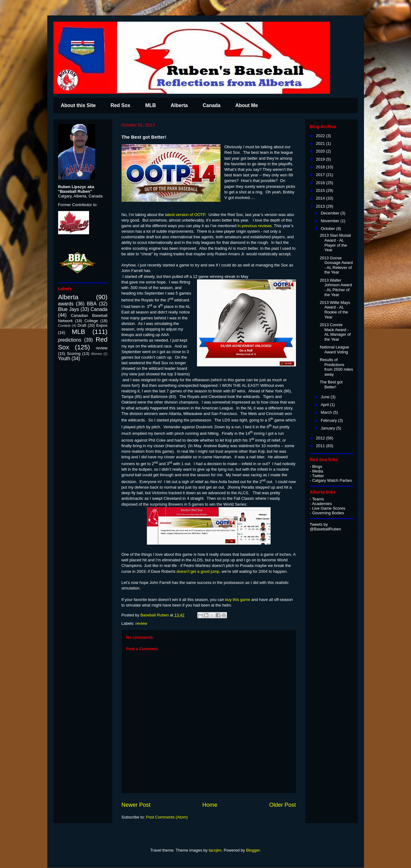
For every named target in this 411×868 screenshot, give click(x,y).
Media (317, 471)
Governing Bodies (328, 513)
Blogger (253, 850)
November (331, 221)
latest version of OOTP (185, 215)
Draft (82, 325)
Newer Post (136, 805)
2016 (321, 183)
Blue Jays (69, 309)
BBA (92, 304)
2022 (321, 136)
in (238, 226)
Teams (318, 499)
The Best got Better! (331, 384)
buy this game (238, 600)
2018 (321, 167)
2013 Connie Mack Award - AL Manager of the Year (335, 332)
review (141, 623)
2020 (321, 151)
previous (249, 226)
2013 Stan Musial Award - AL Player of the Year (335, 243)
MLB (150, 105)
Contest (64, 325)
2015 (321, 190)
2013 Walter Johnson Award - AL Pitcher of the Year (336, 287)
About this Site (78, 105)
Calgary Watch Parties (332, 480)
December (331, 213)
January (328, 428)
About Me (247, 105)
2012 (321, 438)
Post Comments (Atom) (167, 817)
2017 (321, 175)
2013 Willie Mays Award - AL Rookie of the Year (335, 310)
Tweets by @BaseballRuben (325, 527)
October (328, 229)
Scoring (74, 354)
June (326, 397)
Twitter (318, 476)
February (329, 420)
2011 (321, 446)
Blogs (317, 466)
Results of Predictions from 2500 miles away (336, 367)
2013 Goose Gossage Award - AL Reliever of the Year (336, 265)
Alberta (179, 105)
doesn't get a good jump (198, 571)
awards (66, 304)
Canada (212, 105)
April (325, 405)
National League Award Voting (334, 350)
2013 (321, 206)
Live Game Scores (329, 508)
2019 (321, 159)
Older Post (283, 805)
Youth (64, 358)
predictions (70, 340)
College (91, 321)
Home (210, 805)
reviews (265, 226)
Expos (102, 325)
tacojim (215, 850)
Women (96, 354)
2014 (321, 198)
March (327, 412)
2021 (321, 143)
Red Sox (120, 105)
